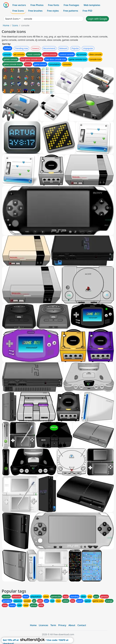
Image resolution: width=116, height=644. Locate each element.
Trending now (21, 48)
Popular (75, 48)
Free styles (53, 11)
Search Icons (12, 19)
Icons (15, 25)
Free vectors (19, 5)
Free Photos (37, 5)
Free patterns (71, 11)
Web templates (92, 5)
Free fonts (54, 5)
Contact (82, 625)
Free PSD (87, 11)
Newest (36, 48)
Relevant (63, 48)
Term (53, 625)
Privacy (62, 625)
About (72, 625)
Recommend (49, 48)
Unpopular (88, 48)
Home (6, 25)
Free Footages (71, 5)
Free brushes (35, 11)
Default (7, 48)
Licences (44, 625)
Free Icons (18, 11)
